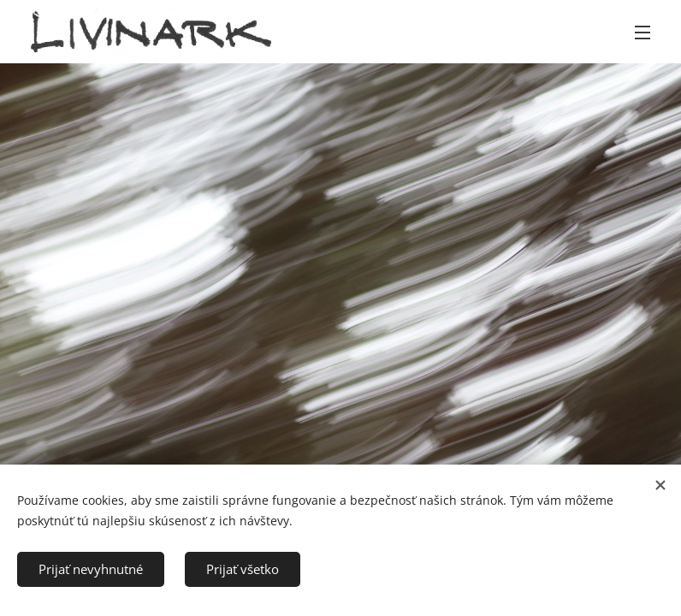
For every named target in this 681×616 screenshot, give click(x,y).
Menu (643, 33)
